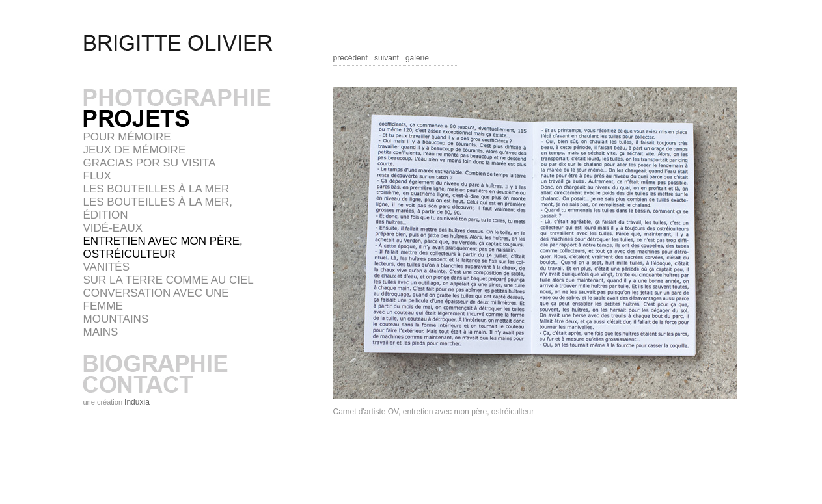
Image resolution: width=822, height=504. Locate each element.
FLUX (97, 176)
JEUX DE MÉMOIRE (135, 150)
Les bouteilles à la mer (157, 189)
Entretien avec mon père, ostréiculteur (163, 247)
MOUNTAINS (116, 319)
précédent (350, 58)
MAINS (101, 332)
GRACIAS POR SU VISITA (150, 163)
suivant (387, 58)
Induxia (137, 402)
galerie (417, 58)
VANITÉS (106, 267)
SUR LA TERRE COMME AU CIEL (169, 280)
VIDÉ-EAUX (113, 228)
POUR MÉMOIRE (127, 137)
